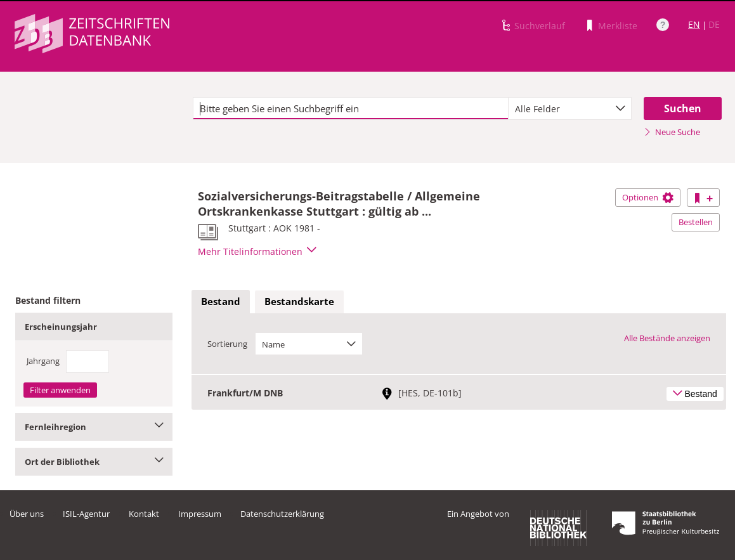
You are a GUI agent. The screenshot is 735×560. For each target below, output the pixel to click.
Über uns (27, 514)
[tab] (221, 302)
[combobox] (569, 108)
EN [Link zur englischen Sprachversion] (694, 24)
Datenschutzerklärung (282, 514)
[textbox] (351, 108)
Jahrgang (43, 361)
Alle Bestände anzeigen (667, 338)
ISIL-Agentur (86, 514)
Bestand (221, 301)
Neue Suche (672, 132)
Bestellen (696, 222)
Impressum (200, 514)
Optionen (648, 197)
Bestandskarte (299, 301)
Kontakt (144, 514)
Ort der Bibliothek (94, 462)
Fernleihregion (94, 427)
